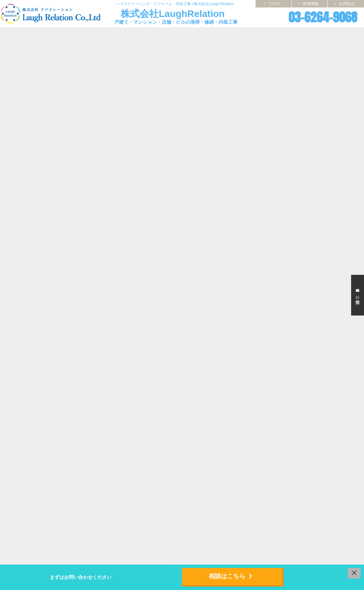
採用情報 (308, 4)
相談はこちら (232, 576)
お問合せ (344, 4)
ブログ (271, 4)
